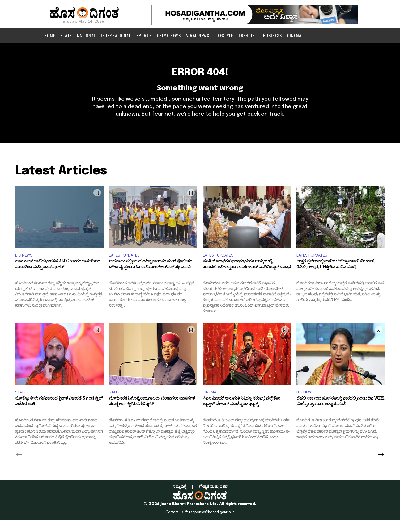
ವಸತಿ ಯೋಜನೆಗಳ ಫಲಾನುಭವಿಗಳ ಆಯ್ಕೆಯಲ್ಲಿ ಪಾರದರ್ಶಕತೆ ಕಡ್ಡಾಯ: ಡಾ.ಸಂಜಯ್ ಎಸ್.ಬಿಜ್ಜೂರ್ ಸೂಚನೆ (247, 276)
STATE (22, 403)
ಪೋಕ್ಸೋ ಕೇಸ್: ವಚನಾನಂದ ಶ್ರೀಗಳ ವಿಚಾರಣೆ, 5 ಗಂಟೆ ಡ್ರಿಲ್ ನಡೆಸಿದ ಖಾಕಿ (59, 414)
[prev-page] (19, 466)
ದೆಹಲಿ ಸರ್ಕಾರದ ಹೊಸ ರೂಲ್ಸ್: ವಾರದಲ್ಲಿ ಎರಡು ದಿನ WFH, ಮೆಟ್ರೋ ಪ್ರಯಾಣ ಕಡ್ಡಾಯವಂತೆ (340, 414)
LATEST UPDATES (126, 265)
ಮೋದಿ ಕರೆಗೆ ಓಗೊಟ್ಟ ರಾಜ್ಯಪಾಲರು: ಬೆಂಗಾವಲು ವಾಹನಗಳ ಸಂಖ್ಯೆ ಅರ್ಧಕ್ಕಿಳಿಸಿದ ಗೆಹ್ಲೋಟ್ (152, 414)
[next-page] (381, 466)
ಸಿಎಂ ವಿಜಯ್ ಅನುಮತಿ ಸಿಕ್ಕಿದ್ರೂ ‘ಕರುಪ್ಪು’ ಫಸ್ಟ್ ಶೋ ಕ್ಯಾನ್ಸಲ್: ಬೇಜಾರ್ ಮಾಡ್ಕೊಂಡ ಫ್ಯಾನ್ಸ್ (241, 414)
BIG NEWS (25, 265)
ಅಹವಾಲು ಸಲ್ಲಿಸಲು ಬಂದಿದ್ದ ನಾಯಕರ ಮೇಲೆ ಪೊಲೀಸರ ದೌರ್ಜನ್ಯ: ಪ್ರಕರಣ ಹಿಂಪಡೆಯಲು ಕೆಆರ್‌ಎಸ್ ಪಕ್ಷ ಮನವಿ (150, 276)
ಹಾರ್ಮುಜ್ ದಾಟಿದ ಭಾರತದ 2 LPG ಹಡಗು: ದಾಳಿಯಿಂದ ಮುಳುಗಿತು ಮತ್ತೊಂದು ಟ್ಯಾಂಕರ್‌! (58, 276)
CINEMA (210, 403)
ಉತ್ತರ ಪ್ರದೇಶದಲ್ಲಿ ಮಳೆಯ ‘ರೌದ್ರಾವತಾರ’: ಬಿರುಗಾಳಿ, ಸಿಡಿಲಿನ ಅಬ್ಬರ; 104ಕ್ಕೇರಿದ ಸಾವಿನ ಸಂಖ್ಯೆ (336, 276)
